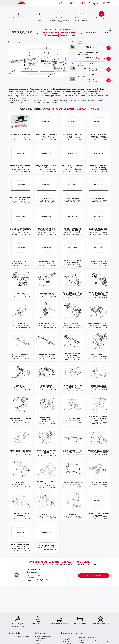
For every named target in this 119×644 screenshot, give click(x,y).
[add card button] (109, 48)
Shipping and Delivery (43, 643)
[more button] (104, 48)
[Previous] (38, 33)
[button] (110, 30)
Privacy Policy (40, 638)
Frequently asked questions (20, 636)
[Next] (81, 33)
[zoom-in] (21, 42)
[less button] (99, 48)
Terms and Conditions (43, 636)
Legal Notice (40, 641)
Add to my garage (94, 575)
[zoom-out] (10, 42)
